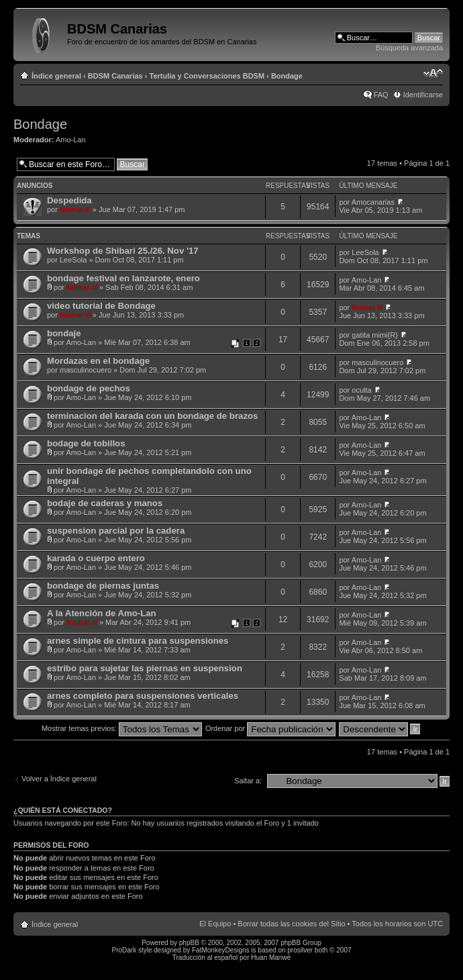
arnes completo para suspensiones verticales (143, 696)
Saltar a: (248, 781)
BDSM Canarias (115, 76)
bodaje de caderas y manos (105, 503)
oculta (361, 390)
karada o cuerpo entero (96, 558)
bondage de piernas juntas (103, 586)
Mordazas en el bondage (98, 361)
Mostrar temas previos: (122, 728)
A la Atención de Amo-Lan (102, 613)
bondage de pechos (89, 388)
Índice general (56, 76)
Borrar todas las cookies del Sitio (291, 924)
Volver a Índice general (59, 779)
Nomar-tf (75, 209)
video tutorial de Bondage (101, 306)
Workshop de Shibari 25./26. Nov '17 (123, 251)
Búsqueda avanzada (409, 48)
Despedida (69, 200)
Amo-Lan (71, 140)
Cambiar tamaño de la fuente (433, 73)
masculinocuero (86, 370)
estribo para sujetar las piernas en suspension (145, 668)
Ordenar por (270, 728)
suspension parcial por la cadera (116, 531)
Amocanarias (373, 202)
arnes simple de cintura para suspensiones (138, 641)
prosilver (300, 950)
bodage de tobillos (86, 443)
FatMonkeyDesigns (221, 950)
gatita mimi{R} (374, 335)
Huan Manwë (271, 958)
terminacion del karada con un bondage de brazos (152, 416)
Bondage (287, 76)
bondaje (64, 333)
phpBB (189, 943)
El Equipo (215, 924)
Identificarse (423, 95)
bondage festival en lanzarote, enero (123, 278)
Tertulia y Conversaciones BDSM (207, 76)
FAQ (381, 95)
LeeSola (73, 260)
